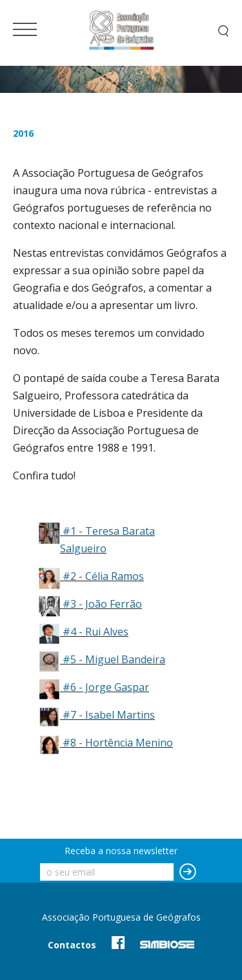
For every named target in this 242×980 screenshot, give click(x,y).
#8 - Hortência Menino (118, 743)
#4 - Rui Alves (96, 632)
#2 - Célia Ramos (103, 576)
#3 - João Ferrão (102, 604)
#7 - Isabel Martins (109, 715)
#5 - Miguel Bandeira (114, 659)
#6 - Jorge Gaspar (106, 687)
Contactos (72, 945)
